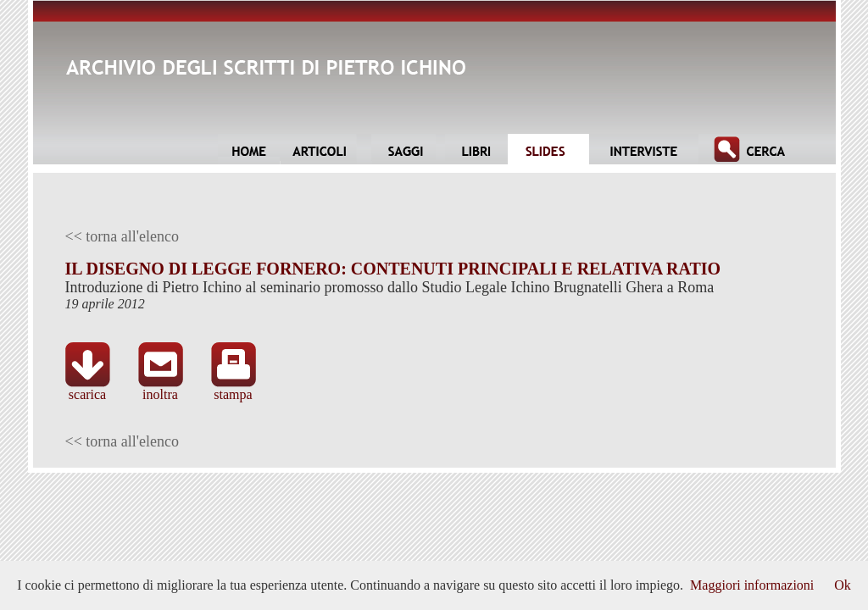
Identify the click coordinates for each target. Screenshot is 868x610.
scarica (88, 388)
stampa (234, 388)
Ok (843, 585)
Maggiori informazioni (752, 585)
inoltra (161, 388)
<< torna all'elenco (122, 236)
